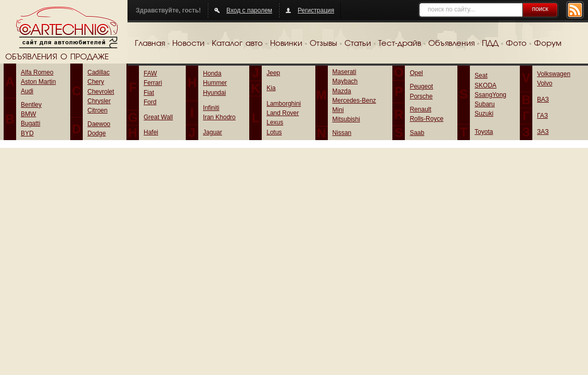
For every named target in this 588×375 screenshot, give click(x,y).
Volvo (545, 83)
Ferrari (153, 83)
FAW (150, 73)
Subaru (485, 104)
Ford (150, 102)
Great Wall (158, 117)
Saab (417, 133)
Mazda (342, 91)
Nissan (342, 133)
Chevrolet (101, 92)
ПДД (490, 44)
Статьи (358, 44)
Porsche (421, 96)
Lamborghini (284, 104)
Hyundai (214, 93)
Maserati (344, 72)
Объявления (451, 44)
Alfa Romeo (37, 72)
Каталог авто (237, 44)
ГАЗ (542, 116)
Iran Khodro (219, 117)
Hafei (151, 132)
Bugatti (30, 123)
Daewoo (99, 124)
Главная (150, 44)
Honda (212, 73)
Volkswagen (554, 74)
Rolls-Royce (426, 119)
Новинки (286, 44)
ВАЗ (543, 99)
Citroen (98, 110)
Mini (338, 110)
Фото (516, 44)
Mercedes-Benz (354, 101)
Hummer (215, 83)
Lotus (274, 132)
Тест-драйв (400, 44)
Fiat (149, 93)
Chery (96, 82)
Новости (188, 44)
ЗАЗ (543, 132)
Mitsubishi (346, 119)
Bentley (31, 105)
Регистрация (316, 10)
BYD (27, 133)
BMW (28, 114)
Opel (416, 73)
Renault (420, 109)
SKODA (485, 85)
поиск (540, 9)
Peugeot (421, 86)
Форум (548, 44)
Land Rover (283, 113)
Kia (271, 88)
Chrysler (99, 101)
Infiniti (211, 108)
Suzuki (484, 114)
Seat (481, 76)
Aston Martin (38, 82)
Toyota (484, 132)
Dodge (97, 133)
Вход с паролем (249, 10)
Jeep (273, 73)
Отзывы (323, 44)
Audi (27, 91)
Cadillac (99, 72)
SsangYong (490, 95)
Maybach (345, 81)
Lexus (275, 122)
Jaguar (213, 132)
